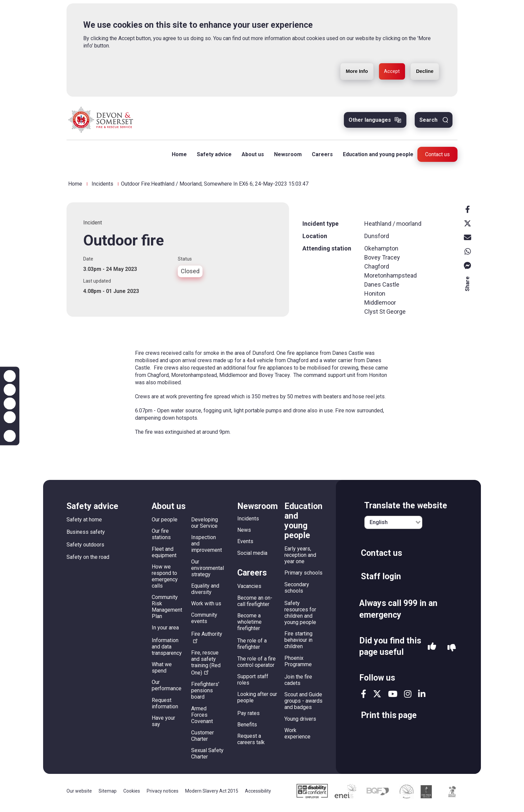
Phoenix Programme (298, 664)
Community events (204, 621)
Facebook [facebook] (468, 212)
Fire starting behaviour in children (298, 643)
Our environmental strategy (208, 571)
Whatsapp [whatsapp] (468, 255)
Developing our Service (205, 526)
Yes (432, 651)
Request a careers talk (251, 742)
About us (250, 158)
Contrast (10, 417)
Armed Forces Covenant (202, 718)
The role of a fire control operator (256, 665)
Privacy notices (163, 794)
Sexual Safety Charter (207, 757)
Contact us (437, 158)
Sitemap (108, 794)
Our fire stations (161, 537)
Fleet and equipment (164, 555)
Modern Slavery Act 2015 (212, 794)
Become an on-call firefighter (255, 604)
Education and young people (375, 158)
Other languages (370, 123)
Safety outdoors (85, 548)
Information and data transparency (167, 650)
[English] (393, 526)
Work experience (297, 737)
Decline (423, 62)
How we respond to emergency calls (165, 580)
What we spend (162, 671)
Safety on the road (88, 560)
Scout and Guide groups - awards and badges (303, 704)
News (244, 533)
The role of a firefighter (252, 647)
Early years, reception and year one (300, 558)
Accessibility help (10, 436)
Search (428, 123)
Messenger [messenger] (468, 269)
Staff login (381, 580)
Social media (252, 556)
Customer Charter (203, 739)
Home (177, 158)
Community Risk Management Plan (167, 610)
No (452, 651)
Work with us (206, 607)
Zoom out (10, 390)
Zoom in (10, 376)
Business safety (86, 535)
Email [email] (468, 240)
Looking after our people (257, 701)
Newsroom (285, 158)
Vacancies (249, 589)
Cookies (132, 794)
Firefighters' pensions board (205, 694)
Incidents (102, 187)
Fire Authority (207, 640)
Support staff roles (253, 683)
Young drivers (300, 722)
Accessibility (258, 794)
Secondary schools (297, 591)
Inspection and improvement (207, 547)
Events (245, 545)
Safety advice (212, 158)
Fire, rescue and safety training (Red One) (206, 666)
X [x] (468, 226)
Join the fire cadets (298, 683)
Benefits (247, 728)
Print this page (389, 719)
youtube (393, 697)
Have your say (163, 724)
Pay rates (248, 716)
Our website (79, 794)
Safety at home (84, 523)
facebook (364, 697)
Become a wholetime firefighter (249, 625)
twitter (377, 697)
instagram (408, 697)
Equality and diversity (205, 592)
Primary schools (303, 576)
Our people (165, 523)
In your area (165, 631)
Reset (10, 404)
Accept (386, 62)
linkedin (422, 697)
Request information (165, 706)
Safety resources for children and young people (300, 616)
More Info (347, 62)
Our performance (167, 689)
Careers (320, 158)
